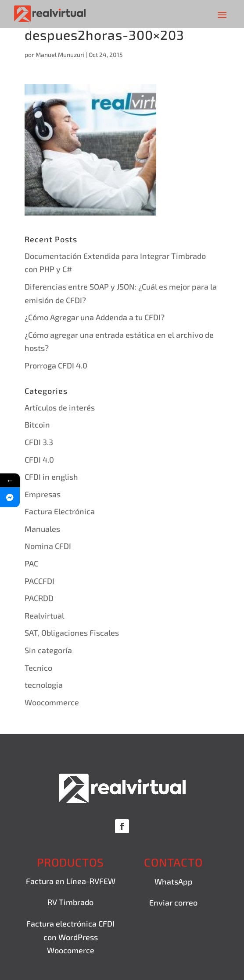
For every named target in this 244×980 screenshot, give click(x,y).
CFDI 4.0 (39, 460)
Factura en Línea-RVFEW (71, 881)
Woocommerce (52, 702)
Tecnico (38, 668)
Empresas (43, 494)
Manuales (42, 529)
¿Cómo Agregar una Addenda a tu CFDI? (95, 317)
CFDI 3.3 (39, 442)
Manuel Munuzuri (60, 55)
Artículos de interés (60, 407)
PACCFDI (39, 581)
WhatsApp (174, 881)
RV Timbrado (70, 902)
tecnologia (44, 685)
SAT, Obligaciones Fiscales (72, 633)
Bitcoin (37, 425)
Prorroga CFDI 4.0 (56, 365)
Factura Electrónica (60, 511)
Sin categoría (48, 650)
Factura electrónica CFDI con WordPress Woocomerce (70, 937)
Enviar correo (173, 902)
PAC (31, 563)
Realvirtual (44, 616)
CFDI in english (51, 477)
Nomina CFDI (48, 546)
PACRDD (39, 598)
